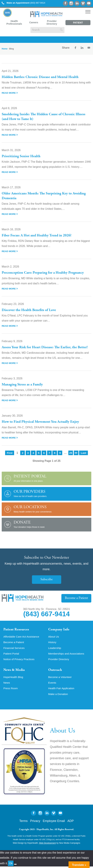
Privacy (35, 822)
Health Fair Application (62, 690)
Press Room (11, 690)
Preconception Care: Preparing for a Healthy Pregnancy (44, 273)
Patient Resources (17, 630)
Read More (10, 93)
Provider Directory (52, 22)
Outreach (55, 671)
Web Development (48, 845)
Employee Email (54, 822)
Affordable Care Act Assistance (22, 637)
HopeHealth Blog (14, 678)
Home (5, 49)
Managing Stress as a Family (23, 385)
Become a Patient (77, 598)
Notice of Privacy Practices (20, 660)
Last (84, 453)
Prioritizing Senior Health (21, 156)
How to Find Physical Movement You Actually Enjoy (41, 422)
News (7, 684)
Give (8, 13)
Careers (34, 22)
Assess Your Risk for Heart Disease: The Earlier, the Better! (46, 347)
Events (52, 684)
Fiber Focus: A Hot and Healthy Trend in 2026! (37, 236)
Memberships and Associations (67, 654)
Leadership (55, 649)
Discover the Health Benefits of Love (29, 310)
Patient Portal (78, 23)
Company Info (59, 630)
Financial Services (14, 649)
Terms (23, 822)
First (10, 453)
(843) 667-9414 (23, 3)
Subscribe (47, 579)
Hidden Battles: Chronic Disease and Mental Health (41, 77)
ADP (71, 822)
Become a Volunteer (61, 678)
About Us (54, 637)
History (53, 643)
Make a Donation (59, 695)
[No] (15, 866)
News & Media (15, 671)
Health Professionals (14, 22)
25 (71, 453)
